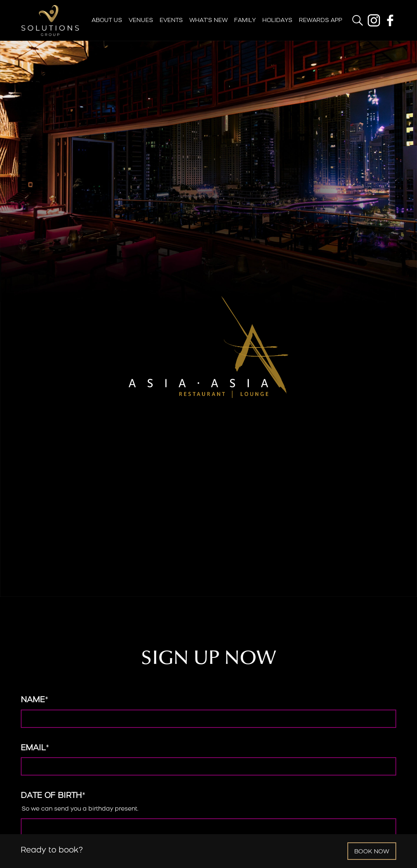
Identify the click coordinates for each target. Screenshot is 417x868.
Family (245, 21)
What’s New (208, 21)
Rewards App (320, 21)
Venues (141, 21)
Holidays (277, 21)
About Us (107, 21)
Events (171, 21)
